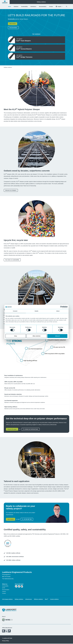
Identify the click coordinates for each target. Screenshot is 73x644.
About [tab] (58, 311)
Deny (16, 336)
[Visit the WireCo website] (7, 620)
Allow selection (37, 336)
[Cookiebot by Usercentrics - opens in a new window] (61, 307)
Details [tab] (36, 311)
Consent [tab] (15, 311)
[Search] (67, 7)
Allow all (57, 336)
